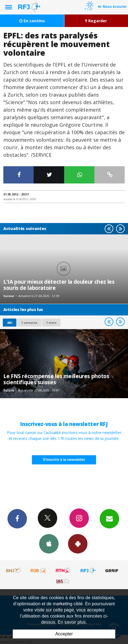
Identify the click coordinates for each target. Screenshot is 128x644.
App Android (78, 543)
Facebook (17, 518)
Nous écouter (115, 7)
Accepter (64, 634)
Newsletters (109, 518)
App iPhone (49, 543)
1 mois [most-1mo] (51, 323)
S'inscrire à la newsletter (64, 460)
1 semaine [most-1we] (29, 323)
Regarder (96, 21)
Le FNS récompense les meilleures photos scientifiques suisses (56, 379)
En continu (32, 21)
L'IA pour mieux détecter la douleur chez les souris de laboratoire (59, 285)
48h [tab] (10, 323)
